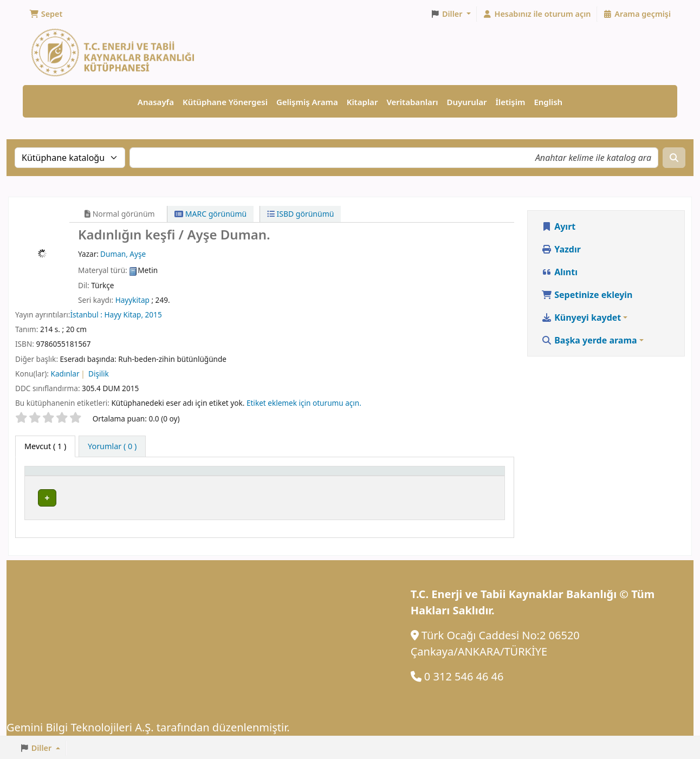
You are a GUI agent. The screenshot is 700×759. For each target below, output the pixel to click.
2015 (154, 315)
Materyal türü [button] (56, 477)
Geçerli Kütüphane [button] (167, 477)
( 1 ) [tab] (45, 447)
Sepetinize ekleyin (587, 295)
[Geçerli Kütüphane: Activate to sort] (202, 477)
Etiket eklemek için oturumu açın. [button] (304, 403)
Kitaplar (362, 102)
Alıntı (559, 273)
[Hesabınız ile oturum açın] (537, 15)
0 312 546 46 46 (464, 675)
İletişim (510, 102)
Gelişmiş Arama (307, 102)
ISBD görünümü (301, 214)
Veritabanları (412, 102)
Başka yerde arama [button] (589, 341)
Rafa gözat (368, 498)
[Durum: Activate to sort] (469, 477)
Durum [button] (452, 477)
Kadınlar (65, 374)
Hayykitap (132, 300)
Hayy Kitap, (124, 315)
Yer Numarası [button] (310, 477)
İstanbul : (87, 315)
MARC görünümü (210, 214)
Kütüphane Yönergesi (225, 102)
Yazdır (561, 250)
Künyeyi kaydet (581, 318)
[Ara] (674, 158)
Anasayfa (156, 102)
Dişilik (99, 374)
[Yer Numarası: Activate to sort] (357, 477)
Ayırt (558, 227)
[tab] (112, 447)
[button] (46, 15)
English (548, 102)
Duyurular (467, 102)
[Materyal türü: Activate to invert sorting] (76, 477)
